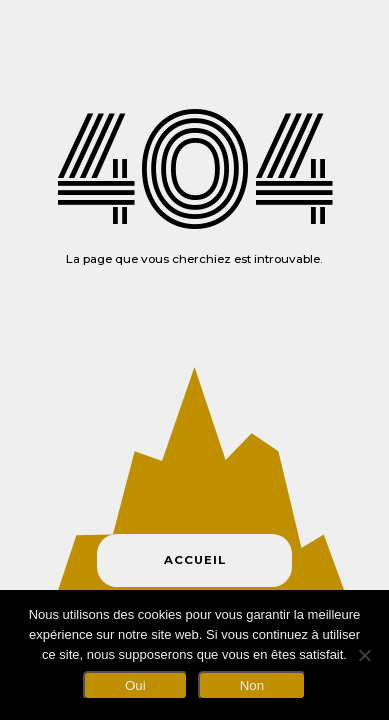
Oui (135, 685)
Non (252, 685)
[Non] (364, 655)
